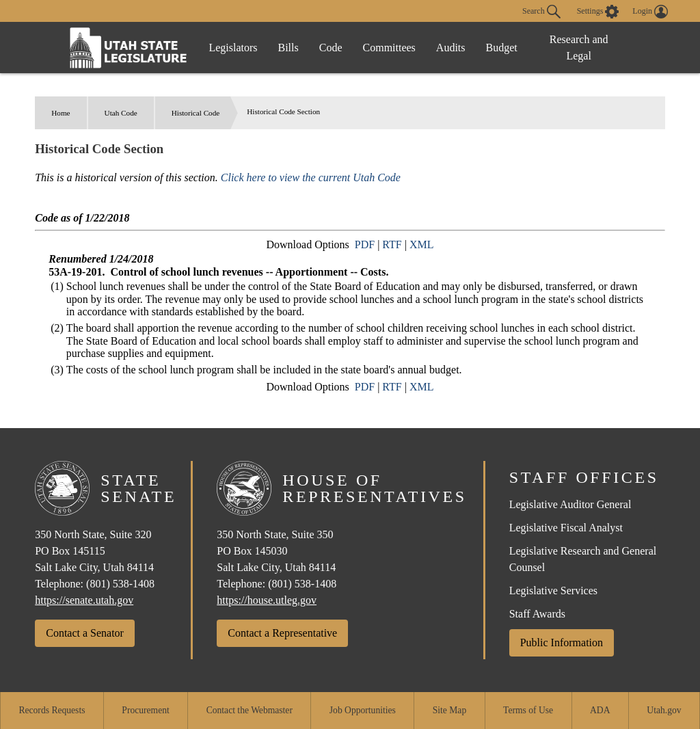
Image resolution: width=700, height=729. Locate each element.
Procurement (145, 710)
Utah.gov (664, 710)
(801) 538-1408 (120, 584)
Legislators (233, 48)
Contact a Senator (85, 633)
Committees (389, 48)
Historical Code (196, 113)
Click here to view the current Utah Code (311, 177)
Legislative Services (553, 591)
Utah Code (121, 113)
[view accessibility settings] (598, 12)
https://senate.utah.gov (84, 600)
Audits (451, 48)
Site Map (449, 710)
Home (60, 113)
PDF (365, 244)
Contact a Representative (282, 633)
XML (422, 244)
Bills (288, 48)
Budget (502, 48)
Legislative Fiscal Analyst (566, 528)
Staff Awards (537, 614)
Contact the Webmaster (250, 710)
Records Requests (52, 710)
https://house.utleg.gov (267, 600)
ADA (600, 710)
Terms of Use (528, 710)
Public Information (562, 642)
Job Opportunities (363, 710)
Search (541, 12)
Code (331, 48)
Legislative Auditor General (570, 504)
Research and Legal (579, 48)
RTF (392, 244)
